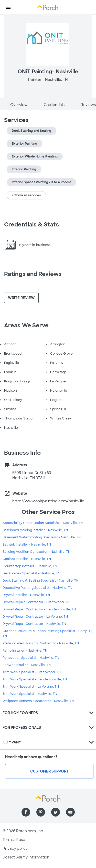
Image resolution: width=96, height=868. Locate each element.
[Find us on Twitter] (56, 812)
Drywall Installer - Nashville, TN (26, 595)
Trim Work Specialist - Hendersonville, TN (35, 679)
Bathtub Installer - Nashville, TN (27, 545)
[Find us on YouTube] (70, 812)
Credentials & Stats (31, 225)
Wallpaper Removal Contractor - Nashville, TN (38, 701)
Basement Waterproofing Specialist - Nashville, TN (42, 537)
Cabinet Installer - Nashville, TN (27, 559)
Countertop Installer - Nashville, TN (30, 566)
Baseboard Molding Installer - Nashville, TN (35, 530)
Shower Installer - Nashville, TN (27, 665)
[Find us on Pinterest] (41, 812)
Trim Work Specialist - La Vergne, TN (31, 687)
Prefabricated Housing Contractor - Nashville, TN (41, 643)
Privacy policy (15, 848)
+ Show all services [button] (26, 195)
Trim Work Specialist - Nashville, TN (30, 694)
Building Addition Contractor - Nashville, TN (36, 552)
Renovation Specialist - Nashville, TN (31, 658)
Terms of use (14, 840)
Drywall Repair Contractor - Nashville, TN (34, 624)
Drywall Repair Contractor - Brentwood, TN (36, 602)
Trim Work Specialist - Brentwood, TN (32, 672)
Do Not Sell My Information (26, 857)
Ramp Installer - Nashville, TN (25, 651)
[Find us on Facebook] (26, 812)
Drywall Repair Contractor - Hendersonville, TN (39, 609)
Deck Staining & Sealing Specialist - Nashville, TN (41, 581)
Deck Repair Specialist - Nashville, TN (31, 573)
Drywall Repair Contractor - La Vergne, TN (35, 617)
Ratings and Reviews (33, 274)
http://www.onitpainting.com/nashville (48, 501)
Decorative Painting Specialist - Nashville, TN (37, 588)
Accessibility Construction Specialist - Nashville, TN (43, 523)
